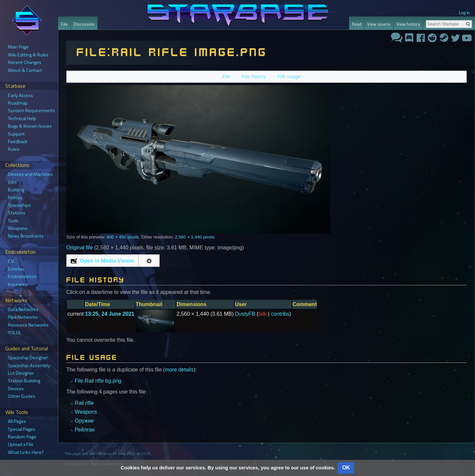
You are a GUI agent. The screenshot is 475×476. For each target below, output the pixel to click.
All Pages (17, 421)
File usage (289, 76)
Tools (13, 221)
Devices (16, 389)
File (226, 76)
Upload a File (21, 444)
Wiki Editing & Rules (28, 55)
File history (254, 76)
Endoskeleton (22, 276)
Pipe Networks (23, 317)
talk (262, 314)
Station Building (24, 381)
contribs (280, 314)
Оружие (84, 421)
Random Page (22, 437)
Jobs (12, 182)
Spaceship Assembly (29, 365)
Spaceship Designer (28, 358)
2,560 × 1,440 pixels (195, 237)
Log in (464, 13)
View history (408, 24)
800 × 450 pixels (123, 237)
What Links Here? (26, 452)
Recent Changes (25, 62)
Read (357, 24)
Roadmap (18, 103)
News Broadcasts (26, 236)
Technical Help (22, 118)
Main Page (18, 47)
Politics (15, 198)
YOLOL (15, 333)
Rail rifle (84, 403)
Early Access (20, 95)
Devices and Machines (30, 174)
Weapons (86, 412)
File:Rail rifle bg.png (98, 381)
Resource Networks (28, 325)
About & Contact (25, 70)
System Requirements (32, 111)
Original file (79, 248)
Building (16, 190)
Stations (17, 213)
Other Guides (22, 396)
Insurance (18, 284)
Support (16, 134)
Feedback (18, 142)
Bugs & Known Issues (30, 126)
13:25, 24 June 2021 (110, 314)
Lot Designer (21, 373)
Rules (14, 149)
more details (179, 370)
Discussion (84, 24)
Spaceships (19, 205)
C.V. (11, 261)
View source (379, 24)
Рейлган (85, 430)
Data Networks (23, 309)
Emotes (16, 269)
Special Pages (22, 429)
